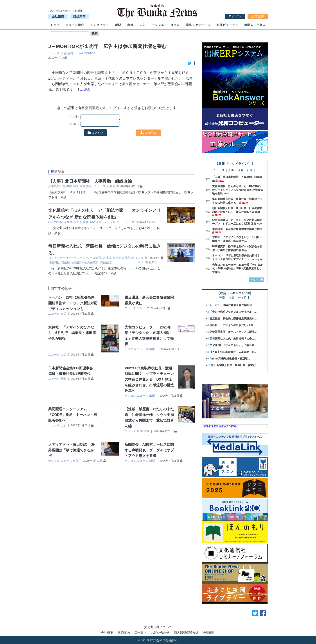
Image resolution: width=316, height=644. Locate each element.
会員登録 (258, 16)
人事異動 (54, 186)
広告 (143, 25)
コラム (175, 25)
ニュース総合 (75, 25)
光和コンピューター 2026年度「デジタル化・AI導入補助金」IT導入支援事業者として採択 (238, 268)
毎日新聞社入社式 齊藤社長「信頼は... (235, 365)
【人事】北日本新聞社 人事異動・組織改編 (90, 181)
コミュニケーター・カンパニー (68, 258)
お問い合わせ (160, 633)
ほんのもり (55, 222)
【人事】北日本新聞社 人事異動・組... (233, 352)
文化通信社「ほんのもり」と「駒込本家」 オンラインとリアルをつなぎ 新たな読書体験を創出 (239, 190)
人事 (109, 186)
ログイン (235, 16)
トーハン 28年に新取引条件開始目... (232, 305)
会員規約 (209, 633)
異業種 (66, 262)
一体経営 (95, 258)
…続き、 (87, 90)
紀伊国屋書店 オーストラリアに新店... (233, 332)
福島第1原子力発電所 (85, 262)
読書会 (84, 222)
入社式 (107, 258)
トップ (55, 25)
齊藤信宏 (106, 262)
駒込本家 (96, 222)
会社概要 (58, 16)
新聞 (118, 25)
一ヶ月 (242, 298)
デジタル (158, 25)
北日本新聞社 (70, 186)
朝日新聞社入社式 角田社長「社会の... (233, 339)
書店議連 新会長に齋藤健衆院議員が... (233, 319)
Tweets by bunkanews (219, 426)
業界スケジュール (198, 25)
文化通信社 (71, 222)
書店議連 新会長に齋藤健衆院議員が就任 (237, 229)
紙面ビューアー (227, 25)
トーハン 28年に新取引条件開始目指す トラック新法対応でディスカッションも (73, 303)
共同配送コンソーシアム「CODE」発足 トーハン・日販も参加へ (73, 415)
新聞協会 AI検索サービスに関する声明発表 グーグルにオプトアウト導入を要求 (149, 450)
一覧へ (254, 280)
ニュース (54, 53)
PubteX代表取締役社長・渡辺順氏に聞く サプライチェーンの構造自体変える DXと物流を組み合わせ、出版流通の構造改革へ (149, 379)
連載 (146, 431)
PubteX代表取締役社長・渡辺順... (230, 359)
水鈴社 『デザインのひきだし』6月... (233, 325)
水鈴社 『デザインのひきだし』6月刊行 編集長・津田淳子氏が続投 (72, 333)
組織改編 (86, 186)
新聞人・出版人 (255, 25)
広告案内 (140, 633)
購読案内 (79, 16)
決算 (241, 170)
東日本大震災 (121, 258)
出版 (130, 25)
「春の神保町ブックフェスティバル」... (233, 312)
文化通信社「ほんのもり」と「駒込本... (233, 345)
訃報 (250, 170)
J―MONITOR (87, 53)
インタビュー (99, 25)
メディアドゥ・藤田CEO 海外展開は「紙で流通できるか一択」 (73, 450)
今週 (232, 298)
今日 (222, 298)
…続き (62, 197)
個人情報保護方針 (186, 633)
